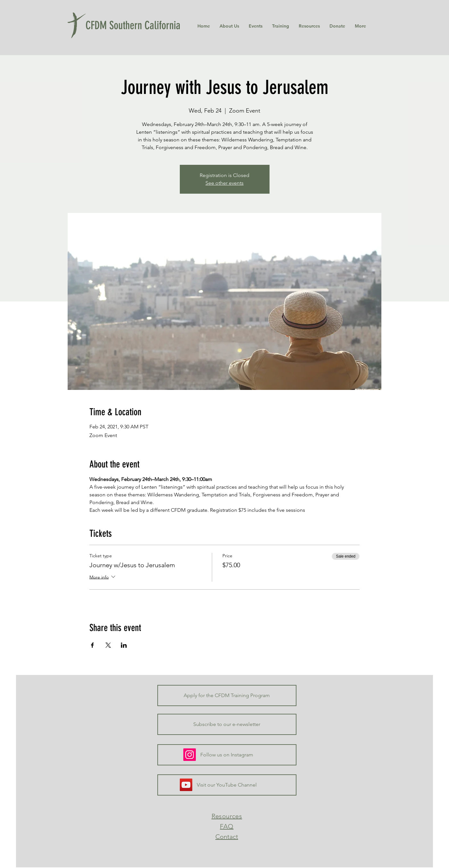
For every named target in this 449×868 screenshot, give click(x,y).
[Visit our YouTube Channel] (227, 785)
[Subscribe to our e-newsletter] (227, 724)
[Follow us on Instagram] (227, 755)
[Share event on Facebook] (92, 645)
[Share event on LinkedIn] (124, 645)
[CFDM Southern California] (136, 25)
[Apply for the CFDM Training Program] (227, 695)
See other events (224, 183)
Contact (227, 837)
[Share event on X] (108, 645)
